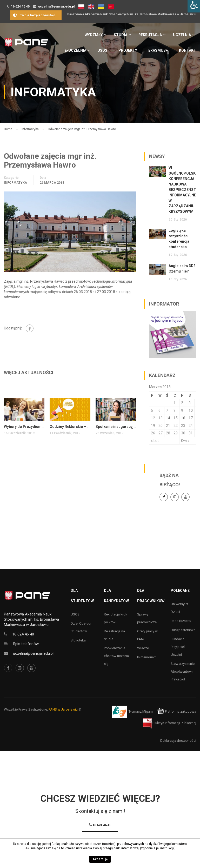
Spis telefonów (26, 644)
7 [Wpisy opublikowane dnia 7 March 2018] (167, 410)
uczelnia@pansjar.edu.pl (56, 6)
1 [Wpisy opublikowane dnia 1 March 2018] (175, 403)
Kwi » (185, 441)
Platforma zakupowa (177, 711)
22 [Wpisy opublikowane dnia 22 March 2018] (176, 426)
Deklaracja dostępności (178, 741)
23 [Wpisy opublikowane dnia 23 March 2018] (183, 426)
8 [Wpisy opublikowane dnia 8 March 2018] (175, 410)
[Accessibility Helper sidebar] (194, 6)
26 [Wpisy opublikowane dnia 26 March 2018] (153, 433)
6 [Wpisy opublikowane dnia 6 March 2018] (159, 410)
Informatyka (15, 183)
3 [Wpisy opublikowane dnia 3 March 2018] (190, 403)
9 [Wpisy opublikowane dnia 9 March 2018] (182, 410)
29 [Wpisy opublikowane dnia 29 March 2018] (176, 433)
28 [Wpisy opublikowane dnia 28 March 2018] (168, 433)
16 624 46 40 (20, 6)
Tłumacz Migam (141, 711)
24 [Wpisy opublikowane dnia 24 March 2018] (191, 426)
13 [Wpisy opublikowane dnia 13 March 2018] (161, 418)
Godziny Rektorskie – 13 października (70, 427)
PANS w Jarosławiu (63, 709)
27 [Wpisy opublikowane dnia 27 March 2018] (161, 433)
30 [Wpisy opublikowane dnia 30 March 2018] (183, 433)
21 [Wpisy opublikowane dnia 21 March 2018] (168, 426)
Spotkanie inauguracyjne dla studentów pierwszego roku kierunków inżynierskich (116, 427)
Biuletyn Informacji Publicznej (169, 723)
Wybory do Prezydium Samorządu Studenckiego (24, 427)
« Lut (155, 441)
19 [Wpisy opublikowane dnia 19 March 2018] (153, 426)
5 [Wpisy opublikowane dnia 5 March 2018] (152, 410)
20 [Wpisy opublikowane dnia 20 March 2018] (161, 426)
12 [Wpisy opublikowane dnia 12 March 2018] (153, 418)
